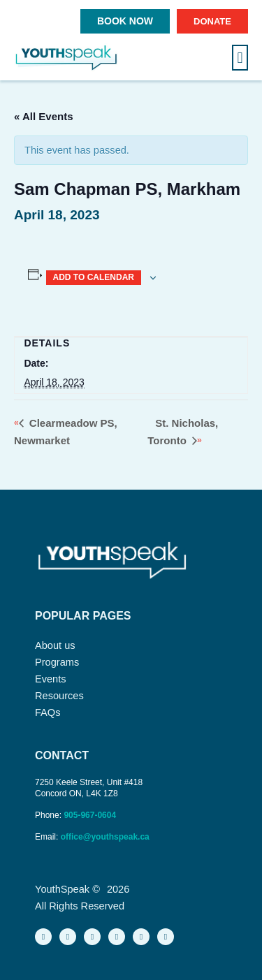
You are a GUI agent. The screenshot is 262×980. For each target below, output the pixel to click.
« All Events (43, 116)
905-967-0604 (91, 815)
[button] (240, 58)
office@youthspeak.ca (105, 837)
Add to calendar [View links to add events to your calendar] (94, 277)
